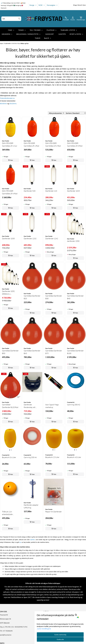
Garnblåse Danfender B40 (75, 297)
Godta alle (60, 639)
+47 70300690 (7, 631)
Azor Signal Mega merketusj (52, 406)
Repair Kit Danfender (54, 512)
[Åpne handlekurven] (81, 19)
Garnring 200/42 (74, 405)
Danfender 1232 (30, 239)
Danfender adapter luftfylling (31, 506)
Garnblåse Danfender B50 (10, 352)
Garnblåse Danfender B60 (32, 352)
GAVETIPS (62, 34)
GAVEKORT (50, 34)
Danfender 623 (51, 191)
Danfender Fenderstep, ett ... (30, 406)
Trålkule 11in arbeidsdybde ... (8, 513)
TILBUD (38, 38)
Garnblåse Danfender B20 (32, 297)
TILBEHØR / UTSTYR (10, 43)
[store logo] (44, 19)
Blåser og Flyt (25, 43)
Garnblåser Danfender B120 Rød (10, 406)
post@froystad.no (6, 635)
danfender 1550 (73, 241)
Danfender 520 (30, 191)
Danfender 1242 (52, 239)
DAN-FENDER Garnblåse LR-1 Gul (10, 145)
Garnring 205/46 (30, 457)
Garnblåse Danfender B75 (54, 352)
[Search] (19, 19)
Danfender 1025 (73, 191)
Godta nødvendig (60, 635)
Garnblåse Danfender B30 (54, 297)
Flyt (19, 43)
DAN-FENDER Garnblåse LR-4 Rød (10, 192)
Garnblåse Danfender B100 (75, 352)
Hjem (2, 43)
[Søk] (11, 19)
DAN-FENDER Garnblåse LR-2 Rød (53, 145)
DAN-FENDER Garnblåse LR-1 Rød (31, 145)
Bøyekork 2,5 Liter (52, 457)
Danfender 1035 (8, 239)
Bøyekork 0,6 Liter (9, 457)
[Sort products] (75, 113)
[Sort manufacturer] (56, 113)
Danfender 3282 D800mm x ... (8, 293)
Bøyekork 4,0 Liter (74, 457)
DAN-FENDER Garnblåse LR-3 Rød (75, 145)
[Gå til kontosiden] (66, 19)
